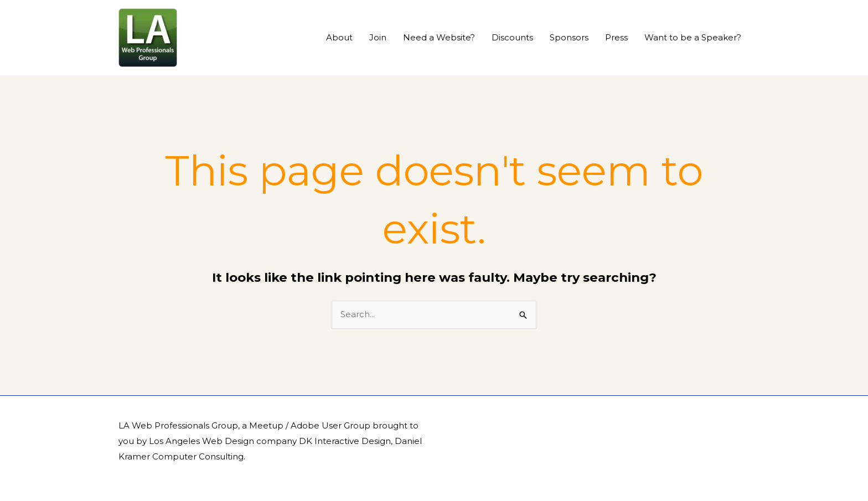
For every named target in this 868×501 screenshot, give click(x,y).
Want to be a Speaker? (693, 37)
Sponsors (569, 37)
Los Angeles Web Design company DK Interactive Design (270, 441)
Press (616, 37)
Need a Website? (439, 37)
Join (378, 37)
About (339, 37)
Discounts (512, 37)
